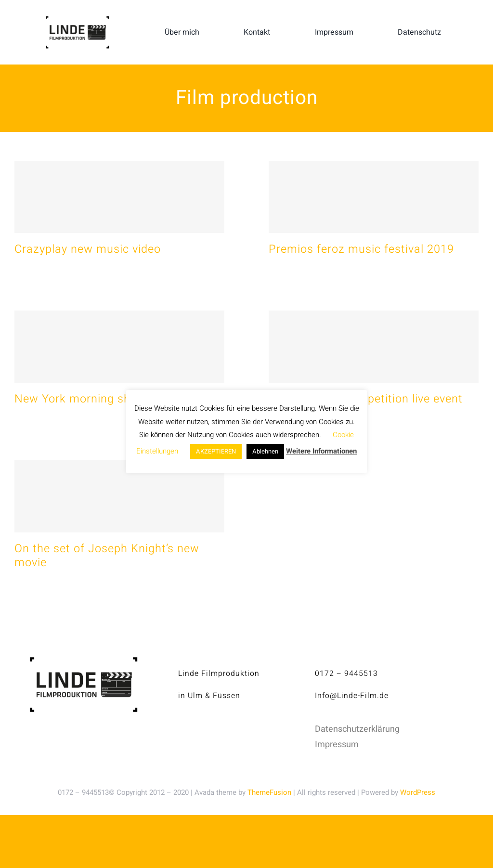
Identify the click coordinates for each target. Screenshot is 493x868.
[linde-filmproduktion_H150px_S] (77, 20)
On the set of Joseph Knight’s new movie (107, 555)
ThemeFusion (269, 792)
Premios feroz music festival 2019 (361, 249)
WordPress (418, 792)
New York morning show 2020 (96, 399)
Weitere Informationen (321, 451)
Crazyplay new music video (88, 249)
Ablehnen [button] (265, 451)
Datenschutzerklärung (357, 729)
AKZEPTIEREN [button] (216, 451)
